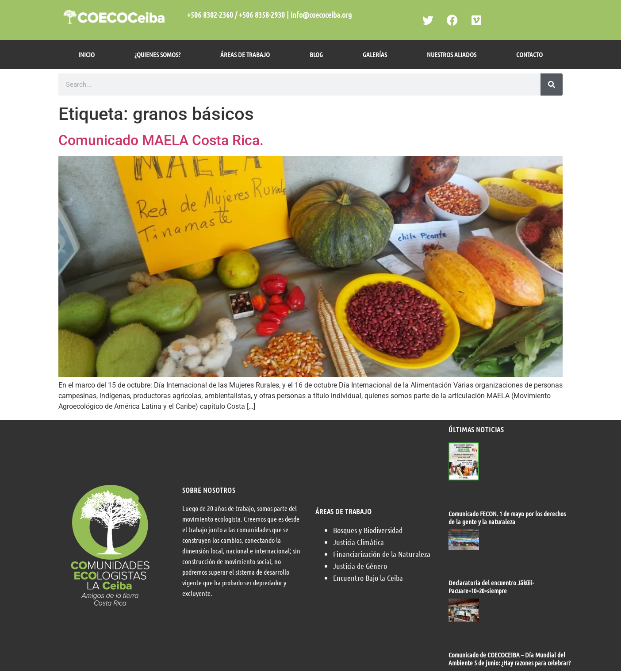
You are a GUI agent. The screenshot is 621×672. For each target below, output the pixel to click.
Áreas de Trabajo (245, 54)
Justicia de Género (360, 566)
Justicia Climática (358, 542)
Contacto (529, 54)
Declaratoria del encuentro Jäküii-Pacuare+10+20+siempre (491, 587)
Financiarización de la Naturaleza (382, 554)
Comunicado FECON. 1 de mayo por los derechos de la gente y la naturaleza (507, 518)
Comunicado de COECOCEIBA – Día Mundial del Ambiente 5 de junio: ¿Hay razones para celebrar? (510, 659)
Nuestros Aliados (452, 54)
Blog (316, 54)
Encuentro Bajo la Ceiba (368, 578)
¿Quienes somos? (157, 54)
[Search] (552, 84)
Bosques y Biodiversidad (368, 530)
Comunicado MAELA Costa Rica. (161, 140)
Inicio (86, 54)
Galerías (375, 54)
